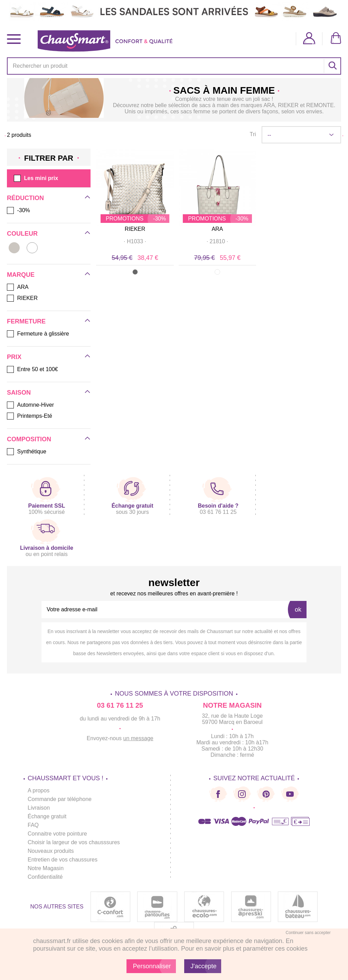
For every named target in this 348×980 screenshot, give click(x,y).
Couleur (22, 234)
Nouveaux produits (51, 851)
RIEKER (135, 229)
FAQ (33, 825)
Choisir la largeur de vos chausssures (74, 842)
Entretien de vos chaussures (63, 860)
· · (135, 241)
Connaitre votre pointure (57, 834)
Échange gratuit (47, 816)
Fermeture (26, 321)
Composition (29, 439)
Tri (253, 134)
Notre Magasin (46, 868)
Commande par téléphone (60, 799)
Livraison (39, 808)
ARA (217, 229)
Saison (19, 393)
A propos (39, 790)
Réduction (25, 198)
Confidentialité (45, 877)
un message (138, 738)
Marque (21, 275)
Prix (14, 357)
